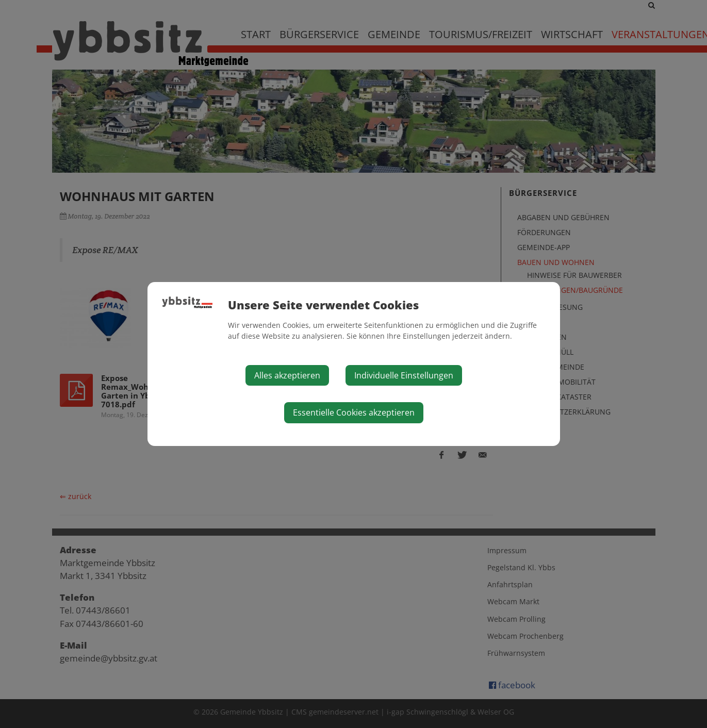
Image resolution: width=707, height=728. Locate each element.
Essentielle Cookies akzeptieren (354, 412)
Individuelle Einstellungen (404, 375)
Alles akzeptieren (287, 375)
